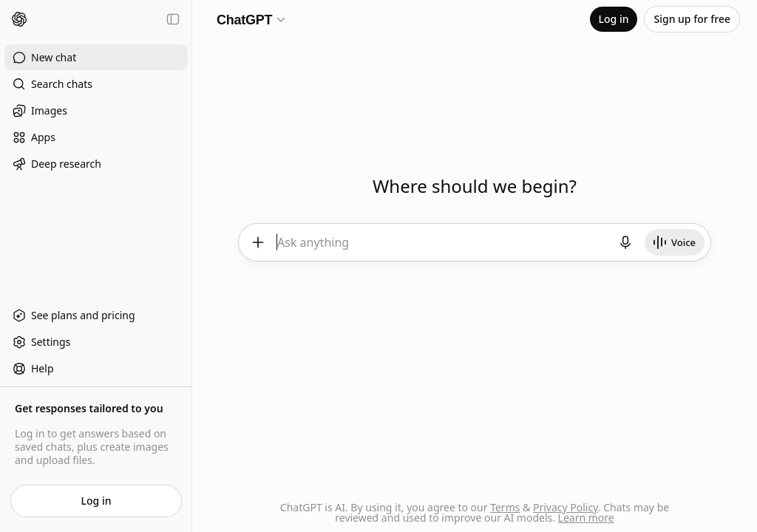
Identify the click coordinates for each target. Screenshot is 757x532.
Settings (41, 342)
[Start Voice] (675, 242)
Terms (505, 507)
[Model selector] (252, 19)
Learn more (586, 518)
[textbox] (442, 248)
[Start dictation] (626, 242)
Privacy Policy (566, 507)
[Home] (19, 19)
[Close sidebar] (173, 19)
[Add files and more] (257, 242)
